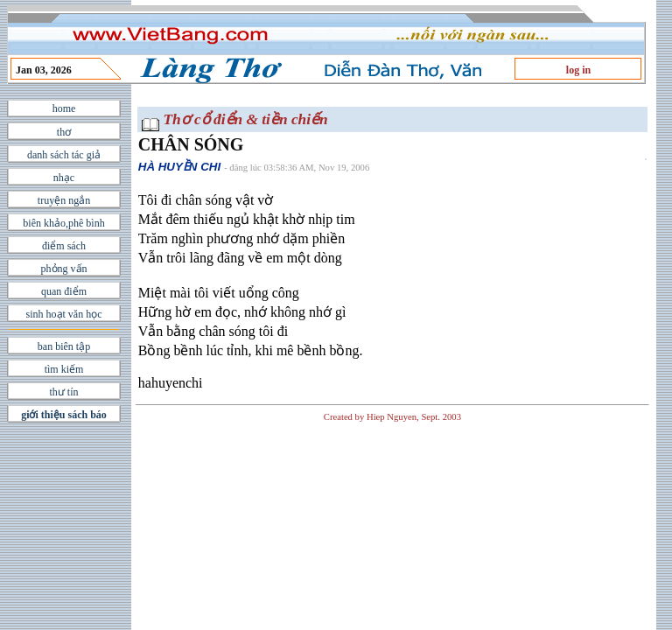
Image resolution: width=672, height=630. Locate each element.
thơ (64, 132)
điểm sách (64, 246)
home (64, 108)
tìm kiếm (64, 369)
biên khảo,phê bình (63, 223)
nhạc (64, 178)
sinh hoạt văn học (64, 314)
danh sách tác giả (64, 155)
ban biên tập (64, 346)
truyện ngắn (64, 200)
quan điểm (64, 291)
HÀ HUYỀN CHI (179, 167)
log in (578, 70)
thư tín (63, 392)
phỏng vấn (64, 269)
